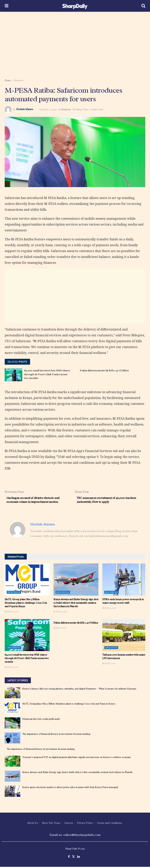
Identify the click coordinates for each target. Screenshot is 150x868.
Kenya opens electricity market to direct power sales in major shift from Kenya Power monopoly (70, 788)
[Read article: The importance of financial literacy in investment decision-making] (12, 739)
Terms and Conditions (109, 824)
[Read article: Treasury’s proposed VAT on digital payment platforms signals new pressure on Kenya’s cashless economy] (12, 762)
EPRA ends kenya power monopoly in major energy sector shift (123, 602)
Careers (69, 824)
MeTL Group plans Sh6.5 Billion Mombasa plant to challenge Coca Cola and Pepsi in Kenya (26, 604)
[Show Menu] (7, 6)
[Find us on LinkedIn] (79, 858)
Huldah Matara (25, 109)
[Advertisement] (75, 45)
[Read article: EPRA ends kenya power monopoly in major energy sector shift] (125, 581)
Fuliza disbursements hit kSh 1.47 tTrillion (104, 370)
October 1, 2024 (48, 109)
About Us (33, 824)
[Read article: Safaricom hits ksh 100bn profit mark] (12, 724)
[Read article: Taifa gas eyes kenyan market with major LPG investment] (125, 636)
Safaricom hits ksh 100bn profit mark (41, 720)
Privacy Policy (85, 824)
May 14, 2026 (11, 613)
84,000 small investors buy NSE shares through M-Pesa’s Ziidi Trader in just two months (47, 374)
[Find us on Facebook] (69, 858)
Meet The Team (51, 824)
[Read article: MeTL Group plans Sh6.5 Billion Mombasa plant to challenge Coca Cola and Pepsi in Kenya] (27, 581)
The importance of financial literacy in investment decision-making (56, 735)
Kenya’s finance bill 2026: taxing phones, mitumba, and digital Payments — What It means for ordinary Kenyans (79, 690)
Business (19, 80)
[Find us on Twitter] (73, 858)
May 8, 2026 (60, 629)
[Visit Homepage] (75, 6)
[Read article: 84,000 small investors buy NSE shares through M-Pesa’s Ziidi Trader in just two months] (13, 375)
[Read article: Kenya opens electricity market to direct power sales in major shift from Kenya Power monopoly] (12, 792)
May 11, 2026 (11, 668)
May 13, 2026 (60, 613)
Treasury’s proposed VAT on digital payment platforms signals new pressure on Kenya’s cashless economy (77, 758)
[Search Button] (143, 6)
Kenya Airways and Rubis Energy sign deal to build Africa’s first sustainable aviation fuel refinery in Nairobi (76, 604)
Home (8, 80)
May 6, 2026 (109, 665)
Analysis (111, 649)
